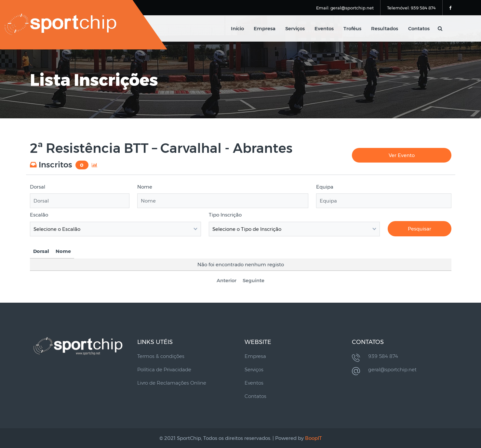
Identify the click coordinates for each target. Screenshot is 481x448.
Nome (145, 187)
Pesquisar (420, 229)
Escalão (39, 215)
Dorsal (38, 187)
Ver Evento (402, 155)
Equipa (325, 187)
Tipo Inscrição (225, 215)
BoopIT (314, 438)
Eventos (324, 28)
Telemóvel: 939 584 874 (411, 8)
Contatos (419, 28)
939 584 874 (383, 356)
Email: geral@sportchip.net (345, 8)
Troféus (353, 28)
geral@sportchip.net (392, 369)
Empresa (265, 28)
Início (238, 28)
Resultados (385, 28)
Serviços (295, 28)
